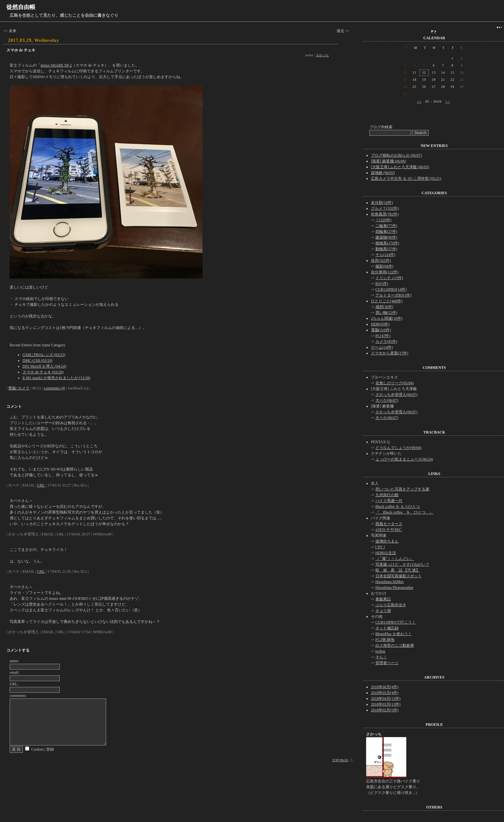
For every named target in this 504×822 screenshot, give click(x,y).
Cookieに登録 (43, 749)
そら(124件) (385, 255)
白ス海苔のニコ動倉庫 (395, 645)
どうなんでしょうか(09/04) (398, 448)
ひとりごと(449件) (387, 301)
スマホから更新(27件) (390, 353)
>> (447, 101)
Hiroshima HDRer (390, 582)
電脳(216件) (381, 330)
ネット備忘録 (387, 628)
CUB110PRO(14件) (391, 289)
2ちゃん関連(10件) (387, 318)
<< (419, 101)
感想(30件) (384, 307)
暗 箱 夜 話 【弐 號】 (398, 570)
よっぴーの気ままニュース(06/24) (404, 459)
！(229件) (383, 220)
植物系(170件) (387, 243)
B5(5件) (382, 284)
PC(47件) (383, 336)
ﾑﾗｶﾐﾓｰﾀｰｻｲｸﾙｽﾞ (389, 530)
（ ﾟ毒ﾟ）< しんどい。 (395, 559)
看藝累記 (383, 599)
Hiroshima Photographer (394, 588)
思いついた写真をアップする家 (402, 489)
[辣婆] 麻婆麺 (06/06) (388, 161)
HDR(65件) (380, 324)
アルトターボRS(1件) (394, 295)
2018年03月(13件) (386, 704)
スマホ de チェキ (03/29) (43, 372)
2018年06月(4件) (385, 687)
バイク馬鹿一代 (389, 501)
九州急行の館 (387, 495)
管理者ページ (387, 663)
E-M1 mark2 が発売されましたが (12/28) (56, 378)
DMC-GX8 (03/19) (37, 361)
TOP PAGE (340, 760)
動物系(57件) (386, 249)
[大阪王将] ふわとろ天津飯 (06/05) (400, 167)
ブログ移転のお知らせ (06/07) (396, 155)
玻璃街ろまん (387, 541)
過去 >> (343, 31)
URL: (14, 684)
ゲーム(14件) (382, 347)
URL (41, 485)
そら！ (381, 657)
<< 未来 (10, 31)
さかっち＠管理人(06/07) (396, 395)
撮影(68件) (384, 266)
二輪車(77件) (386, 226)
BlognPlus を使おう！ (394, 634)
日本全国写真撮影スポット (399, 576)
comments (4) (54, 388)
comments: (18, 696)
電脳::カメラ (19, 388)
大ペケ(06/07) (387, 400)
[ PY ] (380, 547)
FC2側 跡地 (385, 640)
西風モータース (389, 524)
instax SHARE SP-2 (56, 65)
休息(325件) (381, 260)
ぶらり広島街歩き (391, 605)
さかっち (322, 55)
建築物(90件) (386, 237)
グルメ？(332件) (385, 208)
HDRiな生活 (386, 553)
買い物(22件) (386, 313)
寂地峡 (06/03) (383, 173)
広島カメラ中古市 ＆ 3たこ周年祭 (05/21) (406, 178)
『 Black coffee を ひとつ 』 (405, 512)
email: (14, 672)
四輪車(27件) (386, 232)
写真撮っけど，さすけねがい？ (402, 564)
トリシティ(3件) (389, 278)
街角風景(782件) (385, 214)
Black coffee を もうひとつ (398, 507)
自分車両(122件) (385, 272)
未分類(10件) (382, 203)
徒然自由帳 (21, 7)
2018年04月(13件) (386, 699)
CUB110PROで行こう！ (396, 622)
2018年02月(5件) (385, 710)
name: (14, 661)
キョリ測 (383, 611)
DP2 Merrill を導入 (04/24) (44, 366)
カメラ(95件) (386, 342)
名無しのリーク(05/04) (395, 383)
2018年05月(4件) (385, 693)
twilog (380, 651)
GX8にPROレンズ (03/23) (44, 355)
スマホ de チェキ (21, 50)
